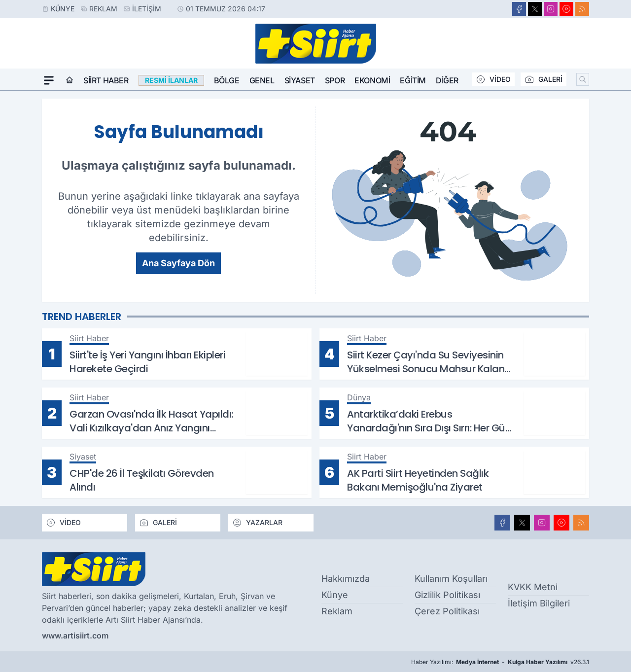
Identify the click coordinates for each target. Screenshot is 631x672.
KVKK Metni (533, 587)
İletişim (147, 9)
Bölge (227, 80)
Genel (262, 80)
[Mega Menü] (49, 80)
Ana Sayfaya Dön (178, 263)
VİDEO (493, 79)
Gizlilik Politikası (447, 595)
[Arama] (583, 79)
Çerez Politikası (447, 611)
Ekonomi (372, 80)
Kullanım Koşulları (451, 579)
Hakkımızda (346, 579)
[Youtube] (566, 9)
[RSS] (582, 9)
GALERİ (543, 79)
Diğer (447, 80)
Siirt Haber (106, 80)
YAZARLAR (257, 523)
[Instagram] (551, 9)
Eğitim (413, 80)
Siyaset (300, 80)
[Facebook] (519, 9)
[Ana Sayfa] (70, 80)
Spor (335, 80)
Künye (63, 9)
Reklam (103, 9)
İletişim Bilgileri (539, 603)
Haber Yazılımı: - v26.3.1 (500, 662)
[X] (535, 9)
